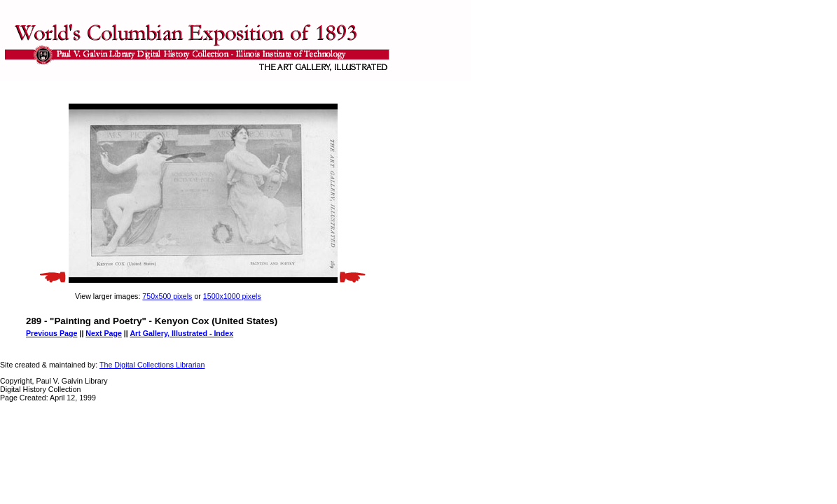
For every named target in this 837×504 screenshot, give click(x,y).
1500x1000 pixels (232, 296)
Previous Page (51, 333)
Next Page (104, 333)
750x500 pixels (167, 296)
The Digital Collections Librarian (152, 365)
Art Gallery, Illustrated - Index (181, 333)
